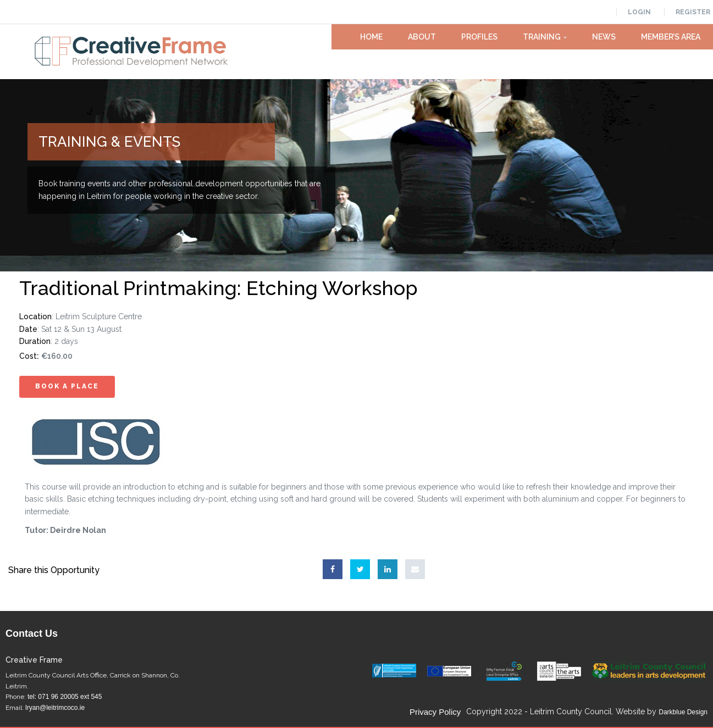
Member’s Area (671, 37)
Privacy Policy (435, 712)
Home (371, 37)
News (604, 37)
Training (545, 37)
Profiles (479, 37)
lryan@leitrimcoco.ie (55, 708)
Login (639, 12)
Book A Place (67, 386)
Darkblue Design (683, 712)
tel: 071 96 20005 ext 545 (65, 697)
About (422, 37)
